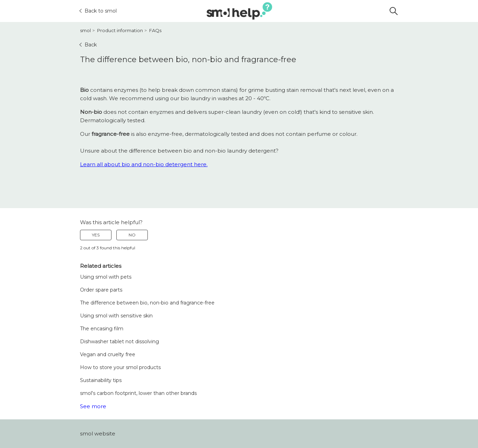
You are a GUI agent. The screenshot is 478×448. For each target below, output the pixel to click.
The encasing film (102, 329)
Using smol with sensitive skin (116, 316)
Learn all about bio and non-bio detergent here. (144, 164)
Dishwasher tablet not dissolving (119, 341)
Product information (120, 30)
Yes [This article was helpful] (96, 235)
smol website (98, 434)
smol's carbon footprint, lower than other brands (138, 393)
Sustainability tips (101, 380)
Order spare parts (101, 290)
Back (88, 45)
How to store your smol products (120, 367)
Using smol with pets (106, 277)
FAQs (155, 30)
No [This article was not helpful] (132, 235)
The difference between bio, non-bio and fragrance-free (147, 303)
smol (85, 30)
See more (93, 406)
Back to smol (98, 11)
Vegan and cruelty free (108, 354)
